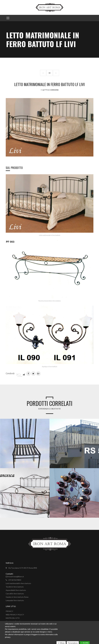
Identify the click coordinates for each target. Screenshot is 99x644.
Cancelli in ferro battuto (15, 594)
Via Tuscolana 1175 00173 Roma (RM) (22, 568)
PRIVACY (9, 611)
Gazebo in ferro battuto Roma (17, 597)
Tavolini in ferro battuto (15, 587)
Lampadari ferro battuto (15, 600)
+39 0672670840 (14, 580)
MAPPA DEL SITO (13, 618)
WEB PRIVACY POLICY (15, 615)
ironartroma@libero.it (16, 577)
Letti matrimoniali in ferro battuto (18, 583)
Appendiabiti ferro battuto (16, 590)
